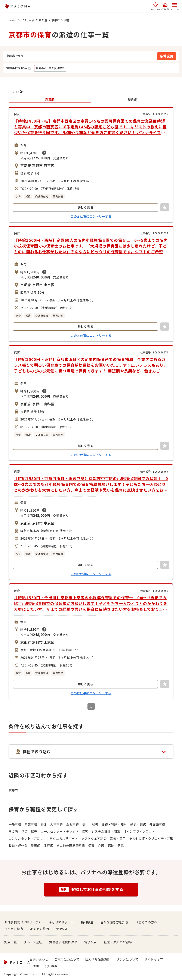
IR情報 (34, 966)
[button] (155, 6)
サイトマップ (154, 959)
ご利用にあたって (67, 959)
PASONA (18, 6)
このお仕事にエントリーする (91, 216)
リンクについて (127, 959)
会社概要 (51, 966)
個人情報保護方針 (98, 959)
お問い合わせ (39, 959)
